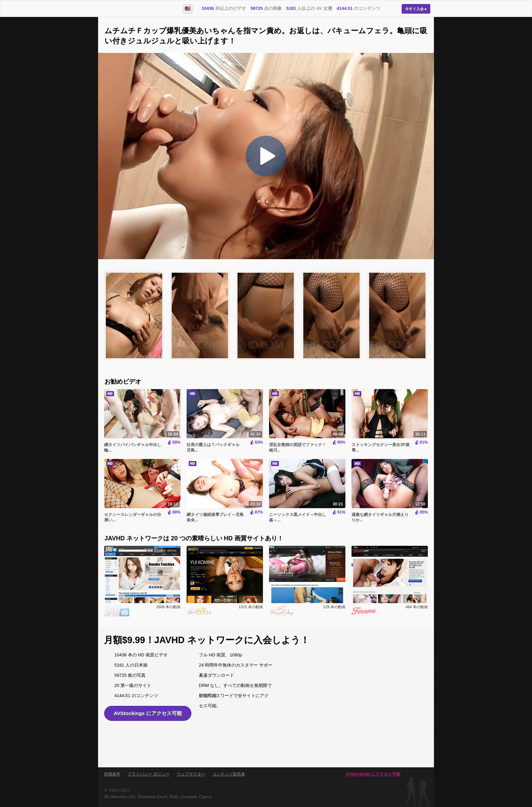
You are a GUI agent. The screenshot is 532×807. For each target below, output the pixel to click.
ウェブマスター (191, 774)
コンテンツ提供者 (229, 774)
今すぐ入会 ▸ (416, 9)
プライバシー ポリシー (148, 774)
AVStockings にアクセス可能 (148, 713)
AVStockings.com (136, 9)
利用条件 (112, 774)
